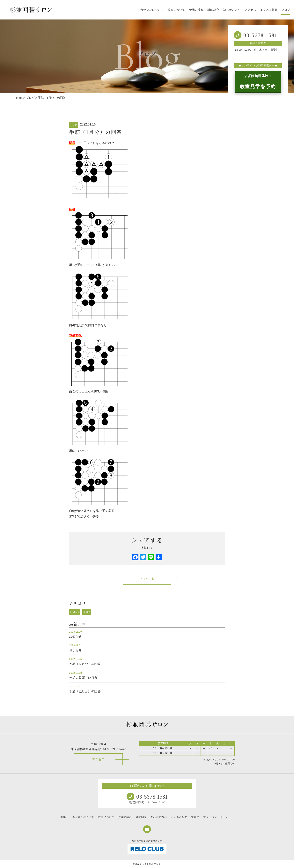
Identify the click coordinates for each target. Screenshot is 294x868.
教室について (176, 10)
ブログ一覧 (147, 579)
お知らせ (75, 612)
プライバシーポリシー (217, 817)
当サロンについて (152, 10)
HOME (64, 817)
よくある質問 (269, 10)
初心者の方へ (232, 10)
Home (19, 98)
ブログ (286, 10)
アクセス (250, 10)
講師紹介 (213, 10)
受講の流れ (196, 10)
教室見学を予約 (258, 82)
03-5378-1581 (260, 35)
